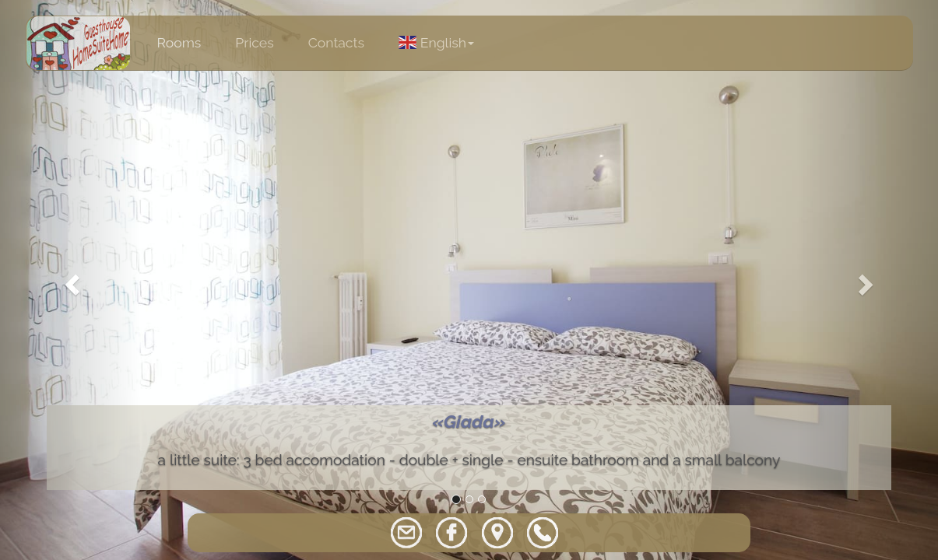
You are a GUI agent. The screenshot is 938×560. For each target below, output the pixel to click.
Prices (254, 42)
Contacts (336, 42)
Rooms (179, 42)
